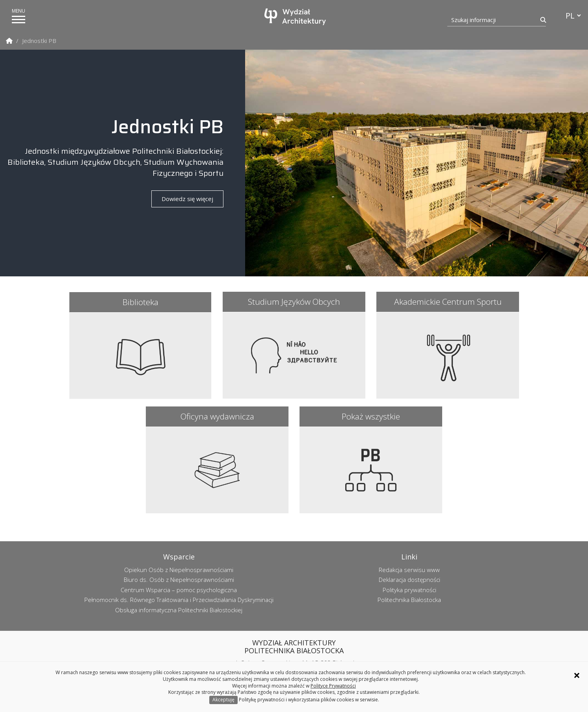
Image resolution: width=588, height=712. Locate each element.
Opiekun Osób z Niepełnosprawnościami (179, 570)
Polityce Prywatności (333, 686)
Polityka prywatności (409, 590)
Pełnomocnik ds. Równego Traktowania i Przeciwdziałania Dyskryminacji (179, 600)
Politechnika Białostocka (409, 600)
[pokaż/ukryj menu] (19, 20)
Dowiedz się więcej (187, 199)
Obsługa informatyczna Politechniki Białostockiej (179, 610)
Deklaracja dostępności (409, 580)
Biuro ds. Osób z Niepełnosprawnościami (179, 580)
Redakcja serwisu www (409, 570)
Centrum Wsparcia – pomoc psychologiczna (179, 590)
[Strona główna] (296, 17)
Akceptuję (223, 700)
